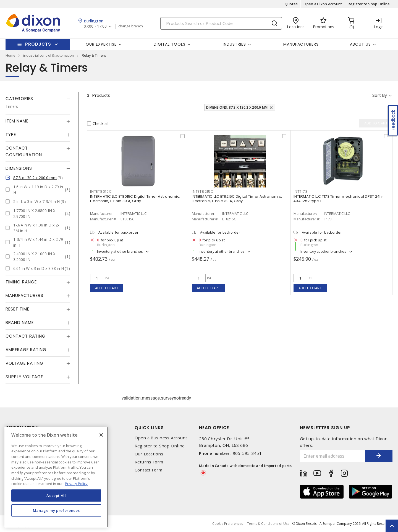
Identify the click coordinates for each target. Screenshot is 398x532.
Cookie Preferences (228, 524)
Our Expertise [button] (101, 44)
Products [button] (38, 44)
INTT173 (300, 191)
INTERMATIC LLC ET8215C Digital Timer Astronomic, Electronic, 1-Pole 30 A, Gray (237, 199)
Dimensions (19, 168)
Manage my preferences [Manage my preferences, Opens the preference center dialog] (56, 510)
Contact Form (149, 470)
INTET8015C (101, 191)
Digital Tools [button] (170, 44)
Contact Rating (26, 336)
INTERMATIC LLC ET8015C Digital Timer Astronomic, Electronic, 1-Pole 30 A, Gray (135, 199)
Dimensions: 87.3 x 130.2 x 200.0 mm (237, 107)
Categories (19, 99)
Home (11, 55)
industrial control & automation (49, 55)
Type (11, 135)
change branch (131, 26)
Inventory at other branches (120, 251)
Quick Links (149, 428)
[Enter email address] (332, 456)
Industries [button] (234, 44)
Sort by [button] (380, 95)
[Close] (101, 435)
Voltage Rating (24, 363)
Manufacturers (301, 44)
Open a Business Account (161, 438)
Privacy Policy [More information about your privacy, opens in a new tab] (76, 484)
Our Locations (149, 454)
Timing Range (21, 282)
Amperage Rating (26, 350)
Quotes (291, 4)
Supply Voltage (24, 377)
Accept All (56, 496)
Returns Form (149, 462)
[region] (56, 477)
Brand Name (20, 323)
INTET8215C (203, 191)
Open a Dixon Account (323, 4)
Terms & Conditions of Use (268, 524)
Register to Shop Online (369, 4)
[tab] (38, 99)
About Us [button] (360, 44)
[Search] (221, 23)
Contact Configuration (24, 151)
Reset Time (17, 309)
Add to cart (107, 288)
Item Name (17, 121)
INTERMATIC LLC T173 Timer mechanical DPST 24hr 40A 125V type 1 (338, 199)
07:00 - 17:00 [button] (95, 26)
